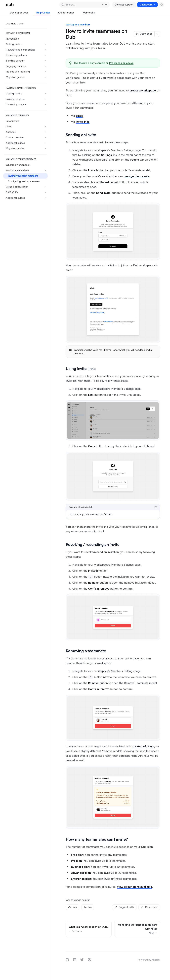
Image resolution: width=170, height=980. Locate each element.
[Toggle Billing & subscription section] (25, 187)
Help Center (41, 14)
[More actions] (157, 34)
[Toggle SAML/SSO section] (25, 192)
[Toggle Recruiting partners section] (25, 55)
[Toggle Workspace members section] (25, 170)
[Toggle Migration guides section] (25, 77)
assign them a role (137, 176)
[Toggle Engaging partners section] (25, 66)
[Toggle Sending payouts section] (25, 61)
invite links (83, 122)
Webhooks (87, 14)
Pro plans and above (121, 63)
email (79, 116)
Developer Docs (17, 14)
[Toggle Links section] (25, 127)
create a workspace (143, 90)
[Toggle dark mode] (162, 5)
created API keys (143, 746)
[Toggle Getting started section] (25, 44)
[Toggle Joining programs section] (25, 99)
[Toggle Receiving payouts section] (25, 105)
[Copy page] (144, 34)
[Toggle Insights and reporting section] (25, 72)
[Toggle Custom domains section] (25, 138)
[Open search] (85, 5)
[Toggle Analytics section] (25, 132)
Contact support (124, 5)
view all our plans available (135, 887)
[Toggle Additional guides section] (25, 143)
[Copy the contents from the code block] (156, 507)
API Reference (64, 14)
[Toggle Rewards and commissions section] (25, 50)
